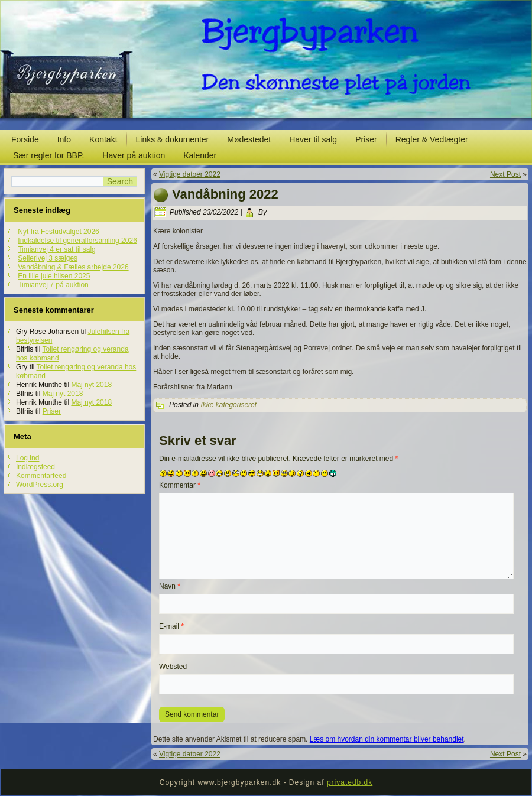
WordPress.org (40, 485)
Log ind (27, 458)
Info (64, 139)
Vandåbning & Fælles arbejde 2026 (73, 267)
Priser (366, 139)
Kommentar (180, 485)
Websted (173, 667)
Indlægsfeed (35, 467)
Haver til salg (313, 139)
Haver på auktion (134, 155)
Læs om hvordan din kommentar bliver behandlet (387, 739)
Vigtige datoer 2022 (190, 174)
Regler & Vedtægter (432, 139)
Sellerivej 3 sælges (48, 258)
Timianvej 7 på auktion (53, 285)
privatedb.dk (350, 782)
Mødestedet (249, 139)
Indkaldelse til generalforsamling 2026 (77, 241)
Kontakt (103, 139)
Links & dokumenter (173, 139)
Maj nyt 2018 (91, 385)
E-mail (171, 626)
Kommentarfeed (41, 476)
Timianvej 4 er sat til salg (57, 249)
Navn (170, 586)
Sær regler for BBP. (48, 155)
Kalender (200, 155)
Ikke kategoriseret (228, 405)
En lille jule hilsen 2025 (54, 276)
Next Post (505, 174)
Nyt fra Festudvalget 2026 (58, 232)
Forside (25, 139)
